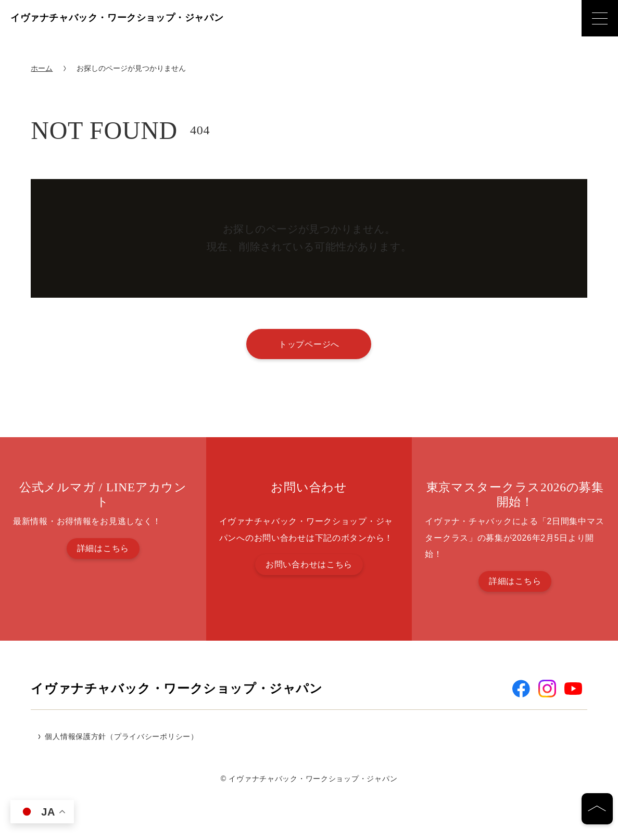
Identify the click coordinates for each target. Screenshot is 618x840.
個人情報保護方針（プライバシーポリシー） (121, 736)
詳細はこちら (103, 548)
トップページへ (309, 344)
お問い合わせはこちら (309, 564)
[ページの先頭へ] (597, 809)
